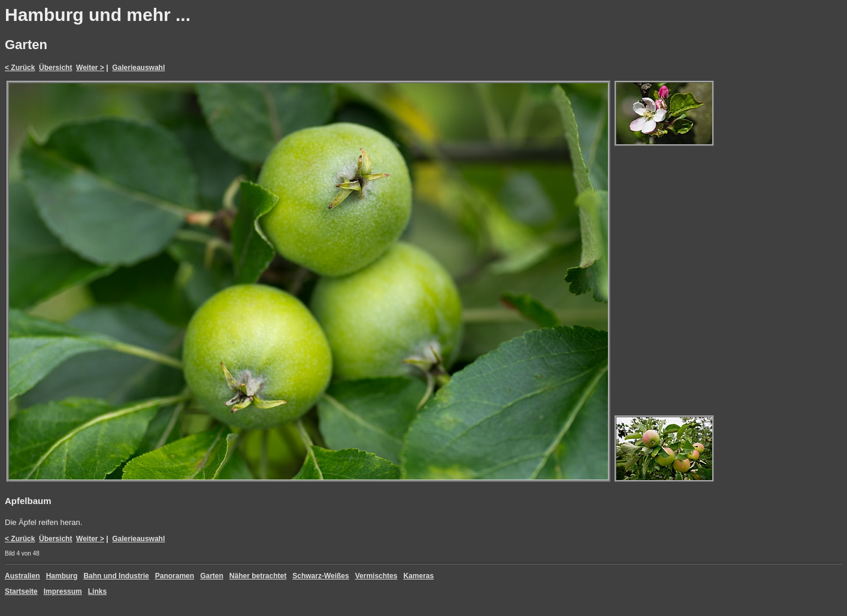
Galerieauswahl (138, 68)
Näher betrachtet (258, 576)
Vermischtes (376, 576)
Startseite (21, 591)
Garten (212, 576)
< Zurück (20, 68)
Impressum (63, 591)
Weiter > (90, 68)
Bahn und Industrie (116, 576)
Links (97, 591)
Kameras (418, 576)
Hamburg (62, 576)
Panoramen (175, 576)
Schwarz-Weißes (320, 576)
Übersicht (55, 68)
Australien (22, 576)
